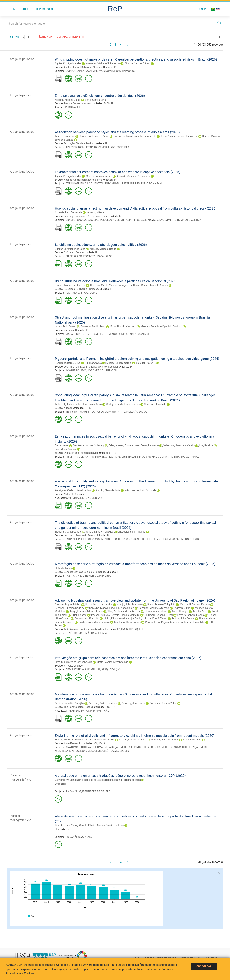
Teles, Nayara (116, 445)
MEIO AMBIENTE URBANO (102, 334)
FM (89, 408)
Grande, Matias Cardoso (133, 740)
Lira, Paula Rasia (92, 404)
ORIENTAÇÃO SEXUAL (188, 539)
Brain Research (72, 743)
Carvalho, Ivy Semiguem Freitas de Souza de (79, 780)
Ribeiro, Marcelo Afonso (155, 285)
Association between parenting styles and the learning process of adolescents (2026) (117, 132)
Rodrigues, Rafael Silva (68, 363)
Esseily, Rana (200, 612)
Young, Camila (79, 825)
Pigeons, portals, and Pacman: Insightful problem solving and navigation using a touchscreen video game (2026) (137, 359)
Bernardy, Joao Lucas (133, 703)
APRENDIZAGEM (75, 147)
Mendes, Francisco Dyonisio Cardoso (161, 326)
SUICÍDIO (71, 256)
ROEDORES (123, 751)
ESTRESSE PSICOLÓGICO (80, 539)
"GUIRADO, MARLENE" (71, 37)
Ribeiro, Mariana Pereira (101, 740)
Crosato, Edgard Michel (68, 605)
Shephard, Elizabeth (155, 404)
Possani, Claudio (100, 615)
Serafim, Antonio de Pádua (94, 136)
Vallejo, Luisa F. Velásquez (100, 532)
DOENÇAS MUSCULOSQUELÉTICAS (96, 751)
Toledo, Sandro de (65, 136)
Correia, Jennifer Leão (87, 619)
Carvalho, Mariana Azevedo (154, 608)
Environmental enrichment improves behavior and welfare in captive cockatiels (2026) (118, 172)
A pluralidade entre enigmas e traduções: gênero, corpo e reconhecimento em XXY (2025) (120, 776)
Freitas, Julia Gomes (183, 619)
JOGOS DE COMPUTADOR (102, 370)
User (203, 9)
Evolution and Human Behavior (81, 453)
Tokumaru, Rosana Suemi (158, 615)
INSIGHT (70, 370)
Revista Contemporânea (77, 103)
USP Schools (45, 9)
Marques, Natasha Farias (165, 740)
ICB (96, 743)
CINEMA (87, 837)
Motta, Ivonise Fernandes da (112, 662)
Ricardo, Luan (62, 825)
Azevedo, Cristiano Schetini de (103, 63)
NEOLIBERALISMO (88, 576)
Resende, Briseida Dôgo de (70, 608)
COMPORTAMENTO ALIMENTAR (83, 498)
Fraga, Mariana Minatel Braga (86, 612)
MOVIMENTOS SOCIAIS (108, 539)
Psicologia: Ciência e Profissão (81, 289)
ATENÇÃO (91, 147)
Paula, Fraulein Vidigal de (161, 605)
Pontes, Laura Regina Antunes (162, 622)
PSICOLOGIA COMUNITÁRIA (116, 220)
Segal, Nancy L (180, 612)
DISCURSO (105, 576)
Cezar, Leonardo (150, 445)
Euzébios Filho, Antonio (132, 532)
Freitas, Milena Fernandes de (71, 740)
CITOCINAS (86, 747)
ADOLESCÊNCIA (75, 669)
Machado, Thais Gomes (127, 622)
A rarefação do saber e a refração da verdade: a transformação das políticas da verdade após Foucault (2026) (135, 564)
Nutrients (69, 494)
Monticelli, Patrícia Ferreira (195, 605)
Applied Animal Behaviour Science (83, 67)
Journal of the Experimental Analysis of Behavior (91, 367)
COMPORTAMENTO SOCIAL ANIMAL (179, 457)
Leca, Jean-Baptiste (66, 449)
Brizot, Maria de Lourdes (99, 605)
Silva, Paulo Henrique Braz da (124, 612)
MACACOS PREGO (76, 334)
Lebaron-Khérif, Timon (155, 619)
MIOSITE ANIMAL (65, 751)
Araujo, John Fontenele (130, 605)
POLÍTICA (71, 576)
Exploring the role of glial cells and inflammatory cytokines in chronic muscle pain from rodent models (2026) (135, 736)
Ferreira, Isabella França (190, 615)
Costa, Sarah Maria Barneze (94, 622)
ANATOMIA (72, 747)
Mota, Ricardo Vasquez (123, 326)
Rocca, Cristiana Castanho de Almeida (135, 136)
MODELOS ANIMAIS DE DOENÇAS (180, 747)
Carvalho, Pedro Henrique (103, 703)
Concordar (204, 966)
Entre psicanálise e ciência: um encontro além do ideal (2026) (100, 96)
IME (141, 629)
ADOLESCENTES (120, 147)
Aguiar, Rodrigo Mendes (68, 63)
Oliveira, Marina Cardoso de (70, 285)
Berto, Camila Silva (95, 100)
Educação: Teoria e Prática (79, 143)
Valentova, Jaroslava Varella (179, 445)
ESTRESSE (128, 184)
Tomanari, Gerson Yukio (163, 703)
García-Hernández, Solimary (88, 445)
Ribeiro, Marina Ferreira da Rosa (123, 780)
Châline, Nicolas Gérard (137, 63)
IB (115, 453)
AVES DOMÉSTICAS (110, 71)
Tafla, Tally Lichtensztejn (68, 404)
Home (13, 9)
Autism (68, 408)
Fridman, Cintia (182, 608)
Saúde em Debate (74, 252)
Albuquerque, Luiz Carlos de (141, 490)
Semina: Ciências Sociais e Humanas (84, 572)
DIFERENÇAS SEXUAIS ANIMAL (139, 457)
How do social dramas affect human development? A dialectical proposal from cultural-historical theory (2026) (136, 208)
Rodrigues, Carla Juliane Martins (73, 490)
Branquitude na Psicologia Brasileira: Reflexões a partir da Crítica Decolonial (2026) (116, 281)
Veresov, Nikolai (95, 212)
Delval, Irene (62, 445)
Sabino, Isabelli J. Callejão (69, 703)
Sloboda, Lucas (63, 568)
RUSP (109, 707)
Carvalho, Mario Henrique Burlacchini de (112, 608)
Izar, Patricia (206, 445)
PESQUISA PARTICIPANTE (111, 412)
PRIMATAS (72, 457)
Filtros (15, 37)
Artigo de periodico (22, 59)
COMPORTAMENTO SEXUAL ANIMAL (100, 457)
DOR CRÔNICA (152, 747)
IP (115, 67)
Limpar (219, 36)
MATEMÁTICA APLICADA (93, 633)
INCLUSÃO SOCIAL (137, 412)
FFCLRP (133, 629)
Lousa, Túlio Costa (65, 326)
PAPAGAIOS (129, 71)
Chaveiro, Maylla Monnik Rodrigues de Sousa (115, 285)
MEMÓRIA (104, 147)
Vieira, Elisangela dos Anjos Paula (122, 619)
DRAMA (70, 220)
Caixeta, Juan (132, 445)
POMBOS (81, 370)
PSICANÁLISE (73, 107)
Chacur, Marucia (192, 740)
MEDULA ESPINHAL (132, 747)
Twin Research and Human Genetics (84, 629)
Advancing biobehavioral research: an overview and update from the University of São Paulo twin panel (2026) (135, 600)
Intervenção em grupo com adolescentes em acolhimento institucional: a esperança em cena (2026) (128, 658)
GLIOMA (98, 747)
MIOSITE (205, 747)
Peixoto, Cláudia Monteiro (125, 615)
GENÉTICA (72, 633)
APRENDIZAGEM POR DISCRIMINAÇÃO (87, 711)
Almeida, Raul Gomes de (68, 212)
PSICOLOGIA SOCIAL (87, 220)
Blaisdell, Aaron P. (146, 363)
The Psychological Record (78, 707)
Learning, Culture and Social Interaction (86, 216)
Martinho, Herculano (156, 612)
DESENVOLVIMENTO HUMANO (171, 220)
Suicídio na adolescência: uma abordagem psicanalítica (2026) (101, 245)
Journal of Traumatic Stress (79, 535)
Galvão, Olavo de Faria (108, 490)
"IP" (31, 37)
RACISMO (71, 293)
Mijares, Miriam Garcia (119, 363)
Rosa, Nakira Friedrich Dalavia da (179, 136)
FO (119, 629)
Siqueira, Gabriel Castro (68, 532)
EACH (107, 103)
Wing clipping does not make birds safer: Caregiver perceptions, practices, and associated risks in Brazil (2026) (136, 59)
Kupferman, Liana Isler (192, 622)
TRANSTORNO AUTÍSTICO (80, 412)
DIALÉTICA (195, 220)
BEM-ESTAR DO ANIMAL (149, 184)
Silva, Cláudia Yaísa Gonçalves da (73, 662)
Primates (69, 330)
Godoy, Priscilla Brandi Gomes (123, 404)
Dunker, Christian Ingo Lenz (70, 249)
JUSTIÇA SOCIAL (87, 293)
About (27, 9)
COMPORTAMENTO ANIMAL (82, 71)
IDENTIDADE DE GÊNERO (161, 539)
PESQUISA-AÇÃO (111, 669)
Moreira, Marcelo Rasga (103, 249)
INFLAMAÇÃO (112, 747)
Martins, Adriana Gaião (68, 100)
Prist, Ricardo (79, 615)
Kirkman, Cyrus (93, 363)
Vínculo (68, 666)
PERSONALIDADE (142, 220)
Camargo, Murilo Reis (93, 326)
